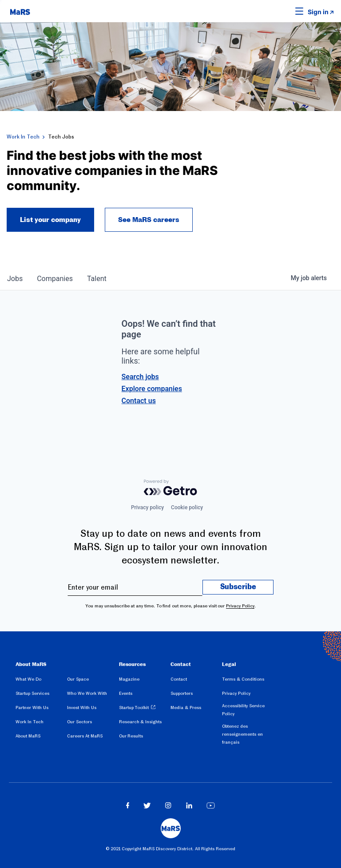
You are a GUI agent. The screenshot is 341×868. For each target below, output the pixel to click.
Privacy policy (147, 507)
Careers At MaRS (85, 736)
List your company (50, 220)
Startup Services (32, 693)
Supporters (182, 693)
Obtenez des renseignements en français (242, 734)
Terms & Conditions (243, 679)
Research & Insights (141, 722)
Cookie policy (187, 507)
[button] (285, 11)
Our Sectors (79, 722)
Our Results (131, 736)
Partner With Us (32, 707)
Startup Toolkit (134, 707)
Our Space (78, 679)
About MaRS (28, 736)
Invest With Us (82, 707)
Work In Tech (23, 137)
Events (126, 693)
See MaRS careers (149, 220)
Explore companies (152, 389)
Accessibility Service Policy (243, 710)
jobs (15, 279)
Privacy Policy (240, 606)
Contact (179, 679)
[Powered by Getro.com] (170, 488)
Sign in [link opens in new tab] (318, 12)
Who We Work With (87, 693)
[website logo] (20, 11)
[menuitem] (41, 681)
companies (55, 279)
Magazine (129, 679)
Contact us (139, 401)
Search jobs (140, 377)
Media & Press (186, 707)
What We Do (28, 679)
